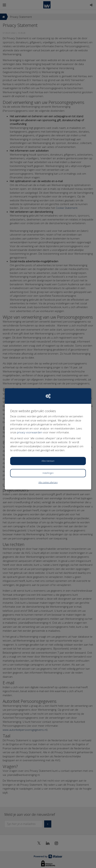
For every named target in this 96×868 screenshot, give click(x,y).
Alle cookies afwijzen (48, 482)
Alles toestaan (48, 461)
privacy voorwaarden (30, 432)
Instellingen (48, 473)
